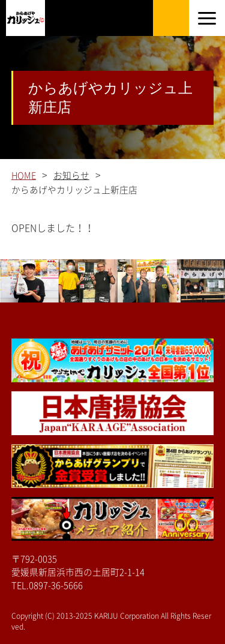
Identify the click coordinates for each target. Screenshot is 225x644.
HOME (24, 176)
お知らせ (71, 176)
